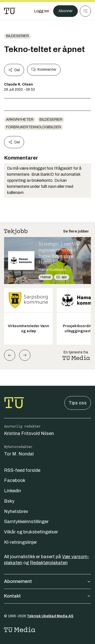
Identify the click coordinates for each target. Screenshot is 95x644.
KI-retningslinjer (21, 542)
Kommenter (44, 70)
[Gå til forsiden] (10, 11)
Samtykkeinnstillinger (26, 522)
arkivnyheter (20, 120)
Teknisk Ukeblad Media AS (50, 616)
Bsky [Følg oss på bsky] (9, 501)
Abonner (65, 11)
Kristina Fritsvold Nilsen (29, 433)
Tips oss (78, 403)
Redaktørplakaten (49, 563)
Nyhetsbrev (16, 511)
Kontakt (48, 596)
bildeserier (17, 36)
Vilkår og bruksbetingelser (31, 532)
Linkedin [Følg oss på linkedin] (13, 491)
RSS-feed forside (22, 470)
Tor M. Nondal (19, 454)
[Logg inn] (42, 11)
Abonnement (48, 581)
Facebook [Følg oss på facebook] (15, 480)
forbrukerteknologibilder (34, 127)
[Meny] (85, 11)
